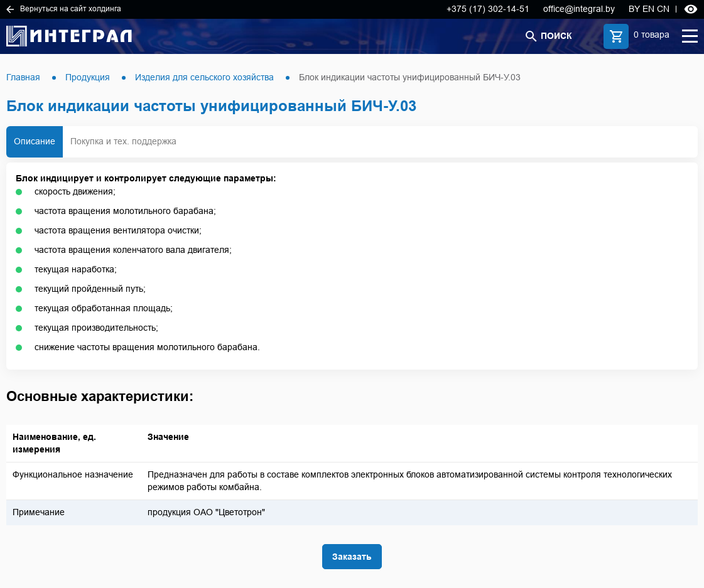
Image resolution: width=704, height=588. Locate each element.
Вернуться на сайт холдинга (64, 9)
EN (648, 9)
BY (634, 9)
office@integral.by (579, 9)
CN (663, 9)
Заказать (352, 557)
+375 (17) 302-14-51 (488, 9)
